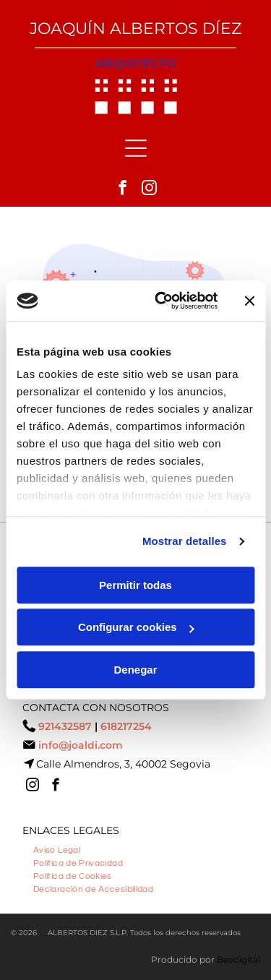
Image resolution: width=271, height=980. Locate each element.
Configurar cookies (136, 627)
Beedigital (238, 959)
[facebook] (122, 190)
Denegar (135, 670)
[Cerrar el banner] (249, 301)
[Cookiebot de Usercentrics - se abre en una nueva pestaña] (162, 301)
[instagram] (149, 190)
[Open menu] (136, 148)
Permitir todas (135, 585)
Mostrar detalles (185, 541)
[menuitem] (57, 848)
